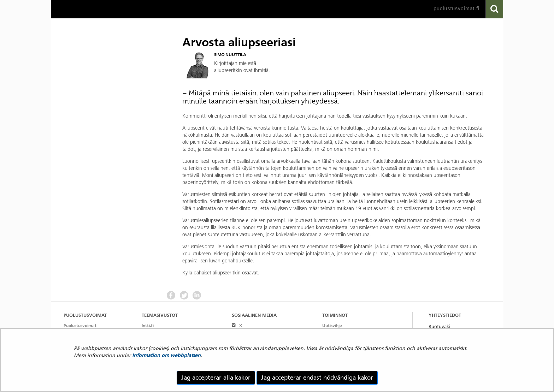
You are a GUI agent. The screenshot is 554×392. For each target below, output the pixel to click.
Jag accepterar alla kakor (216, 378)
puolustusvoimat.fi (456, 8)
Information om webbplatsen (166, 355)
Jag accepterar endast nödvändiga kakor (317, 378)
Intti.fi (148, 325)
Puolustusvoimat (80, 325)
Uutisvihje (332, 325)
